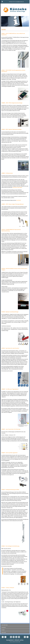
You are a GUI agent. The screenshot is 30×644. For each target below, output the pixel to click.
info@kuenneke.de (20, 2)
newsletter (4, 627)
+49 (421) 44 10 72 (12, 2)
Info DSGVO (19, 200)
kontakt (3, 630)
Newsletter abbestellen (17, 187)
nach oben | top (4, 625)
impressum (4, 632)
